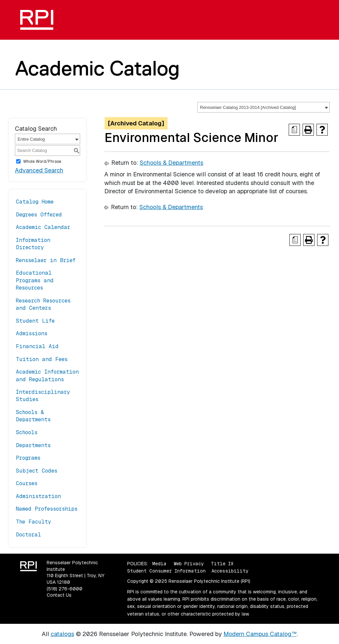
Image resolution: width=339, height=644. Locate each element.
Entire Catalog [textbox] (31, 139)
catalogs (62, 634)
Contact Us (59, 595)
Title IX (222, 564)
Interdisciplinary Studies (43, 396)
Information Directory (33, 244)
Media (159, 564)
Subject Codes (37, 471)
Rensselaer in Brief (46, 260)
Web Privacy (189, 564)
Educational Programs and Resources (35, 280)
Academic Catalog (97, 68)
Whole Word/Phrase (42, 161)
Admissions (32, 333)
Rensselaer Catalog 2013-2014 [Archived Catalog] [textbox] (248, 107)
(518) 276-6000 (65, 589)
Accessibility (230, 571)
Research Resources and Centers (43, 304)
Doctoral (28, 535)
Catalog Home (35, 202)
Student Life (35, 321)
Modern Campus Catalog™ (260, 634)
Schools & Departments (33, 416)
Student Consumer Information (166, 571)
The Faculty (34, 522)
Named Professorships (47, 509)
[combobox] (264, 107)
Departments (33, 445)
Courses (27, 483)
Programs (28, 458)
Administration (38, 496)
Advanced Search (39, 170)
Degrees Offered (39, 215)
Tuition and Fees (42, 359)
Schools (27, 432)
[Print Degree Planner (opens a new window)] (294, 130)
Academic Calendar (43, 227)
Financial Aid (37, 346)
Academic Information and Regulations (47, 375)
